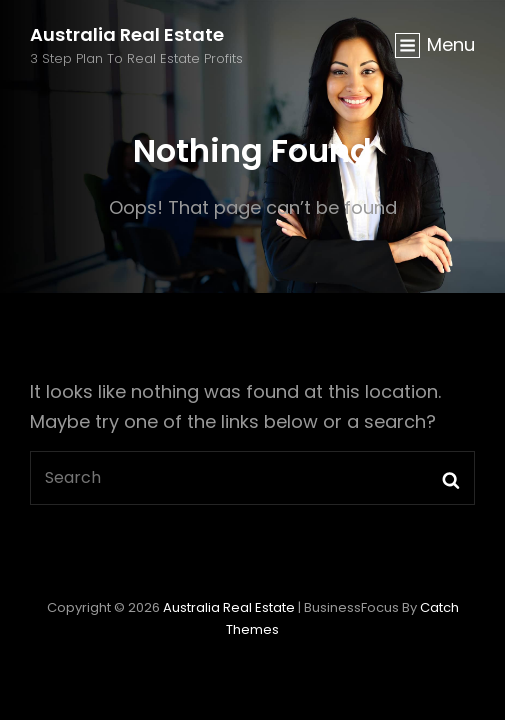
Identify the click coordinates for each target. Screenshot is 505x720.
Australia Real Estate (127, 34)
